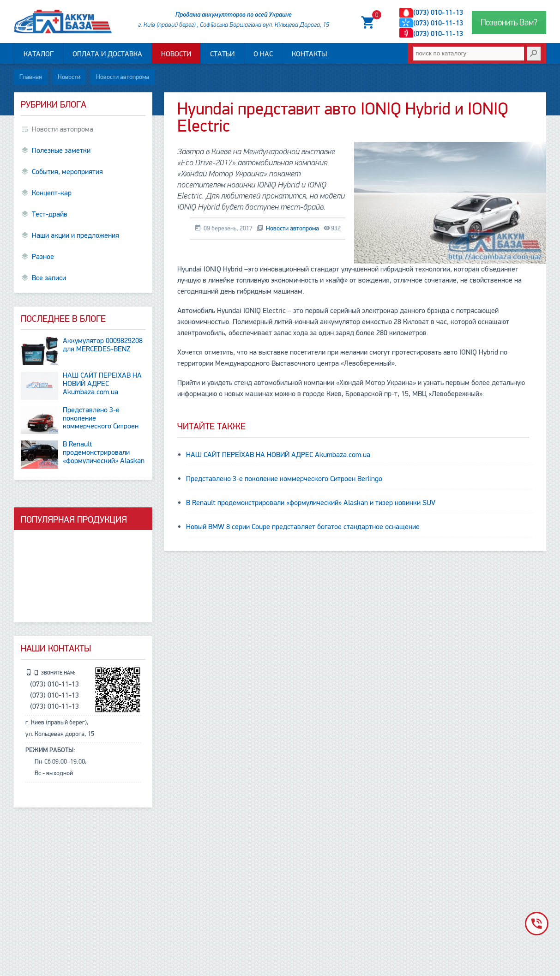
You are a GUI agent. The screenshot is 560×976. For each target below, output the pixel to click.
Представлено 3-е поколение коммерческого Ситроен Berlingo (284, 479)
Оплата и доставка (107, 54)
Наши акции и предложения (75, 235)
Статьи (222, 54)
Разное (43, 257)
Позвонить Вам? (509, 23)
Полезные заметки (61, 151)
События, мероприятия (67, 172)
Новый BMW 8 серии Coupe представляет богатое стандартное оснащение (303, 527)
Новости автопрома (123, 77)
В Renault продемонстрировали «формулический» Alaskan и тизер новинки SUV (311, 503)
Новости (176, 54)
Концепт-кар (52, 193)
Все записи (49, 278)
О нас (263, 54)
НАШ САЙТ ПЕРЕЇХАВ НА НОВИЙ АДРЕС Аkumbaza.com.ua (278, 455)
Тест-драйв (50, 214)
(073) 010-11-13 (438, 12)
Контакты (309, 54)
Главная (31, 77)
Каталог (39, 54)
